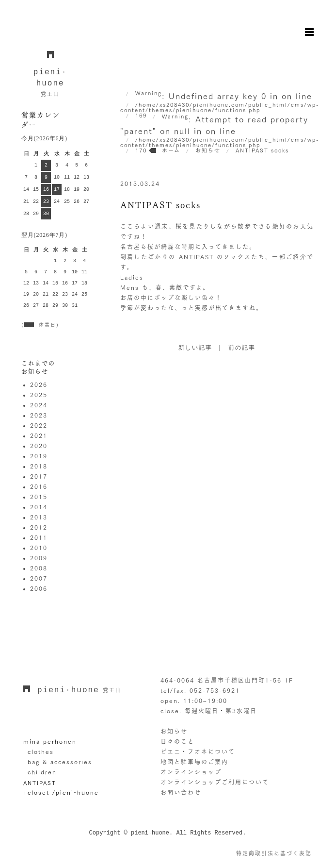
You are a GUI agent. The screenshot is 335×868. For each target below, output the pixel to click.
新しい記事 (195, 348)
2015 (39, 497)
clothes (41, 751)
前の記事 (242, 348)
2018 (39, 466)
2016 (39, 486)
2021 (39, 435)
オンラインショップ (191, 772)
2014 (39, 507)
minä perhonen (50, 741)
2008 (39, 568)
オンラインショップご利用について (215, 782)
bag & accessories (60, 762)
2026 (39, 384)
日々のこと (177, 741)
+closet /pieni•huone (61, 792)
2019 (39, 456)
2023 (39, 415)
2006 (39, 588)
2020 (39, 446)
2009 (39, 558)
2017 (39, 476)
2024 (39, 405)
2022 (39, 425)
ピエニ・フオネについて (198, 751)
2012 (39, 527)
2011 (39, 537)
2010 (39, 548)
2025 (39, 395)
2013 (39, 517)
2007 (39, 578)
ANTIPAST (40, 783)
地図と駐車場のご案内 (194, 762)
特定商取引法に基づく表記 (274, 853)
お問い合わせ (181, 792)
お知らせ (174, 731)
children (42, 772)
